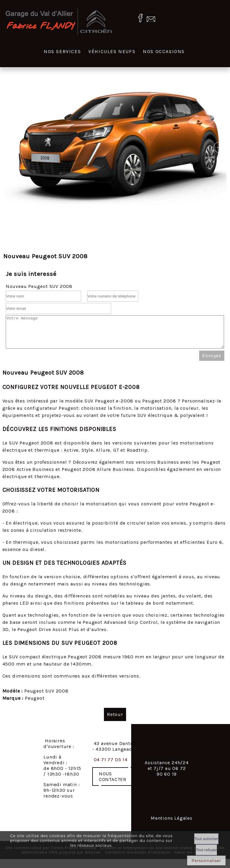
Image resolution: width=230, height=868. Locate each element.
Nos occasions (164, 51)
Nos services (62, 51)
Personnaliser (206, 861)
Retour (115, 721)
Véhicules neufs (112, 51)
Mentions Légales (172, 824)
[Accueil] (59, 22)
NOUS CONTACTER (113, 783)
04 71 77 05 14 (111, 766)
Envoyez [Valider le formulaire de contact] (212, 362)
